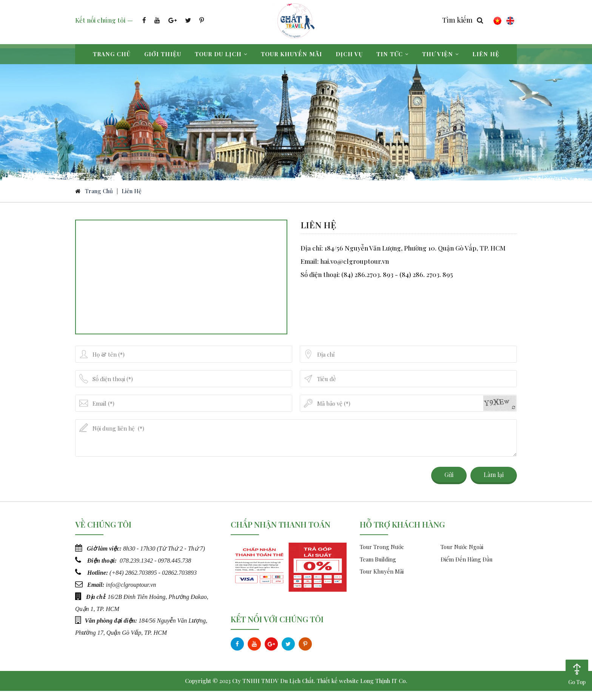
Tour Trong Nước (382, 556)
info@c (115, 593)
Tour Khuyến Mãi (382, 580)
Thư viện (440, 54)
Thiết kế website (338, 690)
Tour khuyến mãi (291, 54)
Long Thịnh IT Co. (384, 690)
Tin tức (392, 54)
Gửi (449, 484)
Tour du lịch (221, 54)
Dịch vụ (349, 54)
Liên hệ (486, 54)
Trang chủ (112, 54)
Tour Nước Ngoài (462, 556)
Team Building (378, 568)
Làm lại (494, 484)
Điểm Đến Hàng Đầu (467, 568)
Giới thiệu (163, 54)
